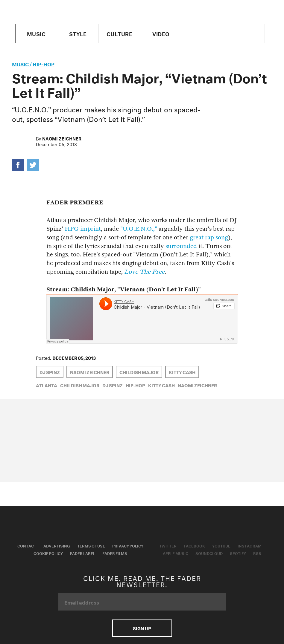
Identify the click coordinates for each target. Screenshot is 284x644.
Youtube (221, 545)
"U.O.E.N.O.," (139, 229)
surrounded (181, 246)
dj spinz (50, 372)
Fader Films (115, 553)
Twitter (168, 545)
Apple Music (176, 553)
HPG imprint (83, 229)
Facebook (194, 545)
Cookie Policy (48, 553)
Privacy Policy (128, 545)
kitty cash (182, 372)
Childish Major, (80, 385)
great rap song (209, 237)
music (20, 64)
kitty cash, (162, 385)
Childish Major (139, 372)
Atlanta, (47, 385)
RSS (257, 553)
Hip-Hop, (136, 385)
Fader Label (83, 553)
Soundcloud (209, 553)
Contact (27, 545)
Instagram (250, 545)
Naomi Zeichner (62, 138)
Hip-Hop (44, 64)
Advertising (57, 545)
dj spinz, (113, 385)
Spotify (238, 553)
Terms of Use (91, 545)
